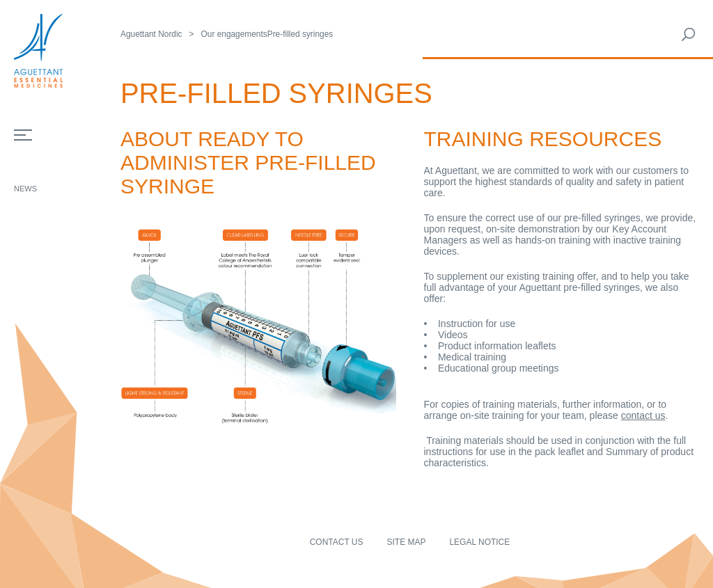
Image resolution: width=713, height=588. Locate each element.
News (25, 189)
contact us (643, 415)
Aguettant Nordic (151, 34)
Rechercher (689, 35)
